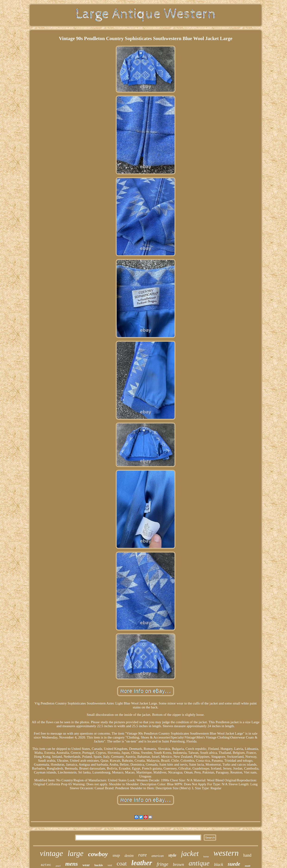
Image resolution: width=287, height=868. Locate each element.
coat (122, 863)
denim (129, 856)
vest (110, 865)
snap (116, 855)
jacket (190, 853)
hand (247, 855)
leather (142, 863)
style (172, 855)
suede (234, 864)
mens (72, 864)
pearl (58, 866)
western (226, 853)
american (158, 856)
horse (206, 856)
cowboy (98, 854)
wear (86, 865)
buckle (99, 865)
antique (199, 863)
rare (142, 855)
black (219, 865)
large (75, 853)
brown (178, 864)
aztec (46, 865)
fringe (162, 864)
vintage (51, 853)
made (248, 866)
